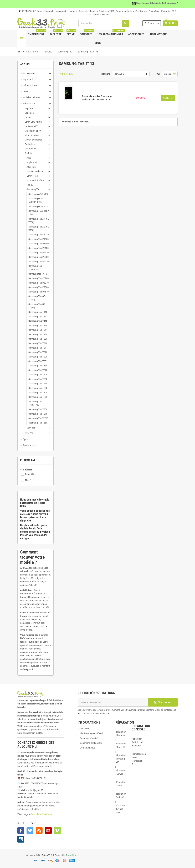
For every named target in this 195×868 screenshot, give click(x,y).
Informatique (158, 34)
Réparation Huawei (121, 772)
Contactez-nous (88, 748)
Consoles (87, 33)
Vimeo (57, 831)
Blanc (30, 474)
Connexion (153, 23)
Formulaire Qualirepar (41, 814)
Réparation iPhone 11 (121, 734)
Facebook (21, 831)
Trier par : (105, 74)
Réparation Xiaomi (121, 784)
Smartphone (37, 33)
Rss (39, 831)
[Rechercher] (104, 23)
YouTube (48, 831)
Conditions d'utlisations (91, 743)
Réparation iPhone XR (121, 745)
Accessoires (136, 34)
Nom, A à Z (119, 74)
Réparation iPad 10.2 (121, 796)
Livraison (84, 728)
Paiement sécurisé (89, 738)
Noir (29, 480)
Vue (158, 74)
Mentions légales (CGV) (91, 733)
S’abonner (163, 702)
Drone (71, 33)
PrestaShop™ (73, 855)
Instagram (21, 839)
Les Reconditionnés (111, 33)
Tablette (56, 33)
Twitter (30, 831)
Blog (98, 43)
